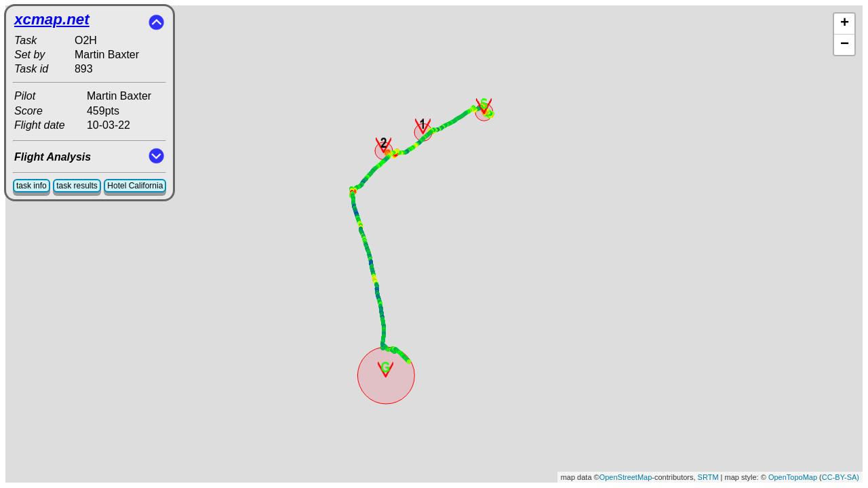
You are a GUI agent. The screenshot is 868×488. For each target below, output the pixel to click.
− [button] (845, 45)
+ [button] (845, 24)
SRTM (708, 477)
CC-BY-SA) (841, 477)
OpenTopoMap (793, 477)
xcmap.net (52, 19)
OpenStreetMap (626, 477)
